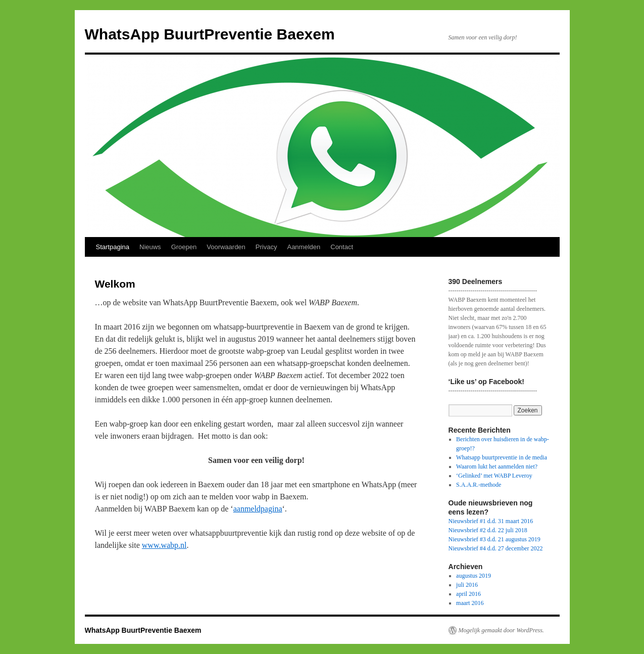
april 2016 (468, 594)
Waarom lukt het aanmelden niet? (497, 466)
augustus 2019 (474, 576)
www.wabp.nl (164, 545)
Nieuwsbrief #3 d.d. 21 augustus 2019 (494, 539)
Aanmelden (304, 247)
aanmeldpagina (258, 509)
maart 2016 (470, 603)
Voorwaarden (226, 247)
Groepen (184, 247)
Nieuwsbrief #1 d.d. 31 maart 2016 (491, 521)
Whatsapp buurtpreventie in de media (502, 457)
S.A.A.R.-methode (479, 485)
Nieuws (150, 247)
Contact (342, 247)
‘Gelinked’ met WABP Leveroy (494, 476)
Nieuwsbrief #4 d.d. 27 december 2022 (496, 548)
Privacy (266, 247)
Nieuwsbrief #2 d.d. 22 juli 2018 (488, 530)
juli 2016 (467, 585)
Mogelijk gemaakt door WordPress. (501, 630)
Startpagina (113, 247)
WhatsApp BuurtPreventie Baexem (210, 34)
